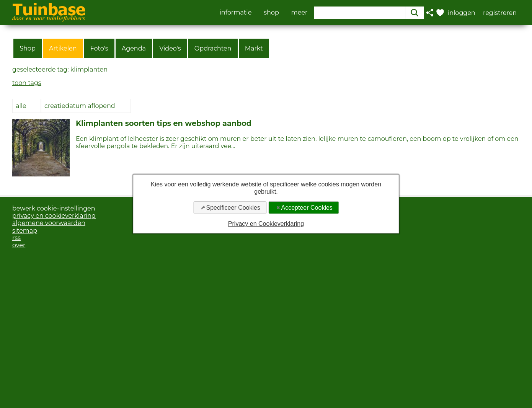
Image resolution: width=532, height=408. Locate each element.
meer (299, 13)
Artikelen (63, 48)
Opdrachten (213, 48)
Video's (170, 48)
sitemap (25, 231)
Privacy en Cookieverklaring (266, 224)
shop (271, 13)
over (19, 245)
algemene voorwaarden (49, 223)
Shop (28, 48)
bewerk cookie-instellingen (54, 208)
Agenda (134, 48)
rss (16, 238)
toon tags (27, 83)
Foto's (99, 48)
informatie (236, 13)
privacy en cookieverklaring (54, 216)
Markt (254, 48)
